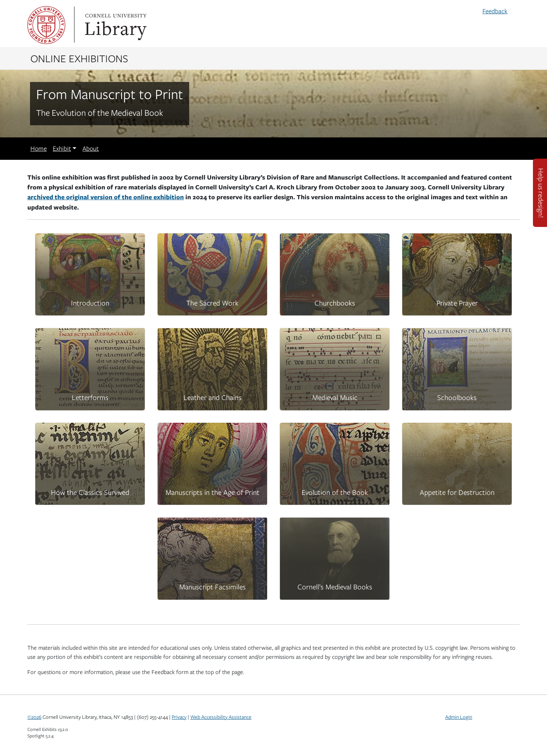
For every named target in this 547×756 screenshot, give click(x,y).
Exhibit (62, 148)
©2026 (34, 717)
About (91, 148)
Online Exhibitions (79, 58)
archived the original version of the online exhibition (106, 197)
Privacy (179, 717)
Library (115, 25)
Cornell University (46, 25)
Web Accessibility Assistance (221, 717)
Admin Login (459, 717)
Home (39, 148)
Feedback (495, 11)
